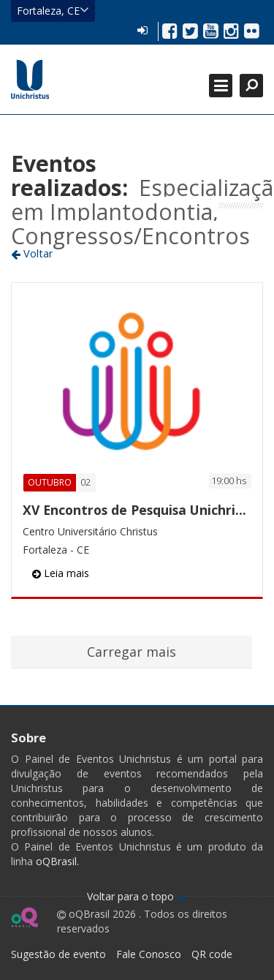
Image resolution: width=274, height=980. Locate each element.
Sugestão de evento (58, 954)
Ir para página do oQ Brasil (24, 917)
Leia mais (61, 573)
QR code (212, 954)
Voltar (32, 253)
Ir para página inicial (30, 79)
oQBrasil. (56, 861)
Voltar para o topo (137, 896)
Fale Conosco (149, 954)
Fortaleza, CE (53, 10)
